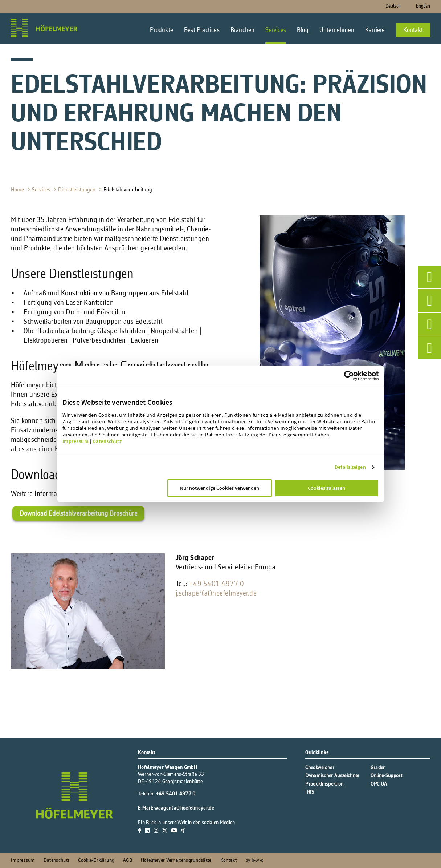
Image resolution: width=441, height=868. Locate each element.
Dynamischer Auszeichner (332, 776)
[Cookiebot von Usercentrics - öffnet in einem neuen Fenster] (361, 376)
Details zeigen (350, 467)
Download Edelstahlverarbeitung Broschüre (78, 514)
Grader (378, 768)
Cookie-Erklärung (96, 861)
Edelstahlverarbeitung (128, 190)
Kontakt (228, 861)
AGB (128, 861)
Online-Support (386, 776)
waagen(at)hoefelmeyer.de (184, 808)
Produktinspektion (324, 784)
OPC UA (379, 784)
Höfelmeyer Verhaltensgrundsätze (176, 861)
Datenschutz (107, 441)
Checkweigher (320, 768)
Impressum (76, 441)
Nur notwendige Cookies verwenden (220, 488)
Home (18, 190)
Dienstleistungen (77, 190)
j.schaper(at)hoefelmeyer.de (216, 594)
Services (42, 190)
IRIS (310, 792)
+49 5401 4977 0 (217, 584)
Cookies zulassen (326, 488)
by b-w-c (254, 861)
